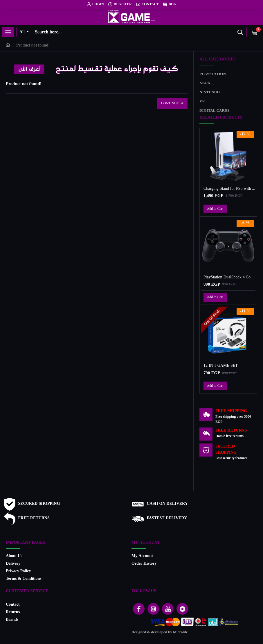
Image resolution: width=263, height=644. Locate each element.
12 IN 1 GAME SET (221, 366)
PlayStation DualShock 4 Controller (229, 278)
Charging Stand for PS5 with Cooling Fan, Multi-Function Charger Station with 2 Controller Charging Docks (229, 189)
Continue (170, 103)
